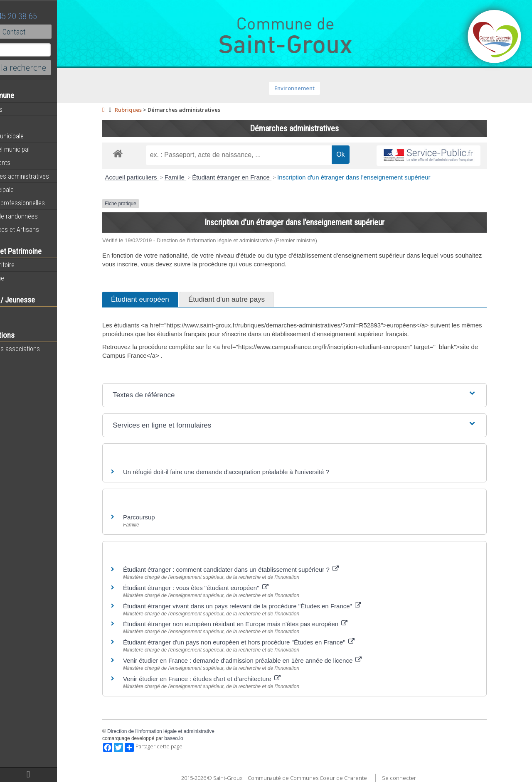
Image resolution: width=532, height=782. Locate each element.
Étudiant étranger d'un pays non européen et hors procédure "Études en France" (256, 642)
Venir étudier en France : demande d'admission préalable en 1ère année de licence (260, 660)
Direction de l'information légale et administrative (178, 731)
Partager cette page (171, 748)
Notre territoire (27, 265)
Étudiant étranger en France (249, 177)
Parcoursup (156, 517)
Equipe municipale (31, 136)
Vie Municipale (26, 189)
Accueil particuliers (149, 177)
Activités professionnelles (42, 203)
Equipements (25, 162)
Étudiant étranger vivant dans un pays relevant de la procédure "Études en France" (260, 606)
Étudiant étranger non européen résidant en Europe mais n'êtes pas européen (253, 624)
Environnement (312, 88)
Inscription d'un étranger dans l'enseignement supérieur (371, 177)
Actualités (21, 109)
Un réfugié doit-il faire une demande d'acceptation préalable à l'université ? (244, 472)
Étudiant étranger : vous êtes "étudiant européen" (213, 588)
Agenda (17, 123)
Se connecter (416, 778)
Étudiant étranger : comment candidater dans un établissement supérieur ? (248, 569)
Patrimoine (22, 278)
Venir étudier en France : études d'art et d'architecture (219, 679)
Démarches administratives (44, 176)
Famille (193, 177)
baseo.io (191, 738)
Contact (46, 32)
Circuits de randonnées (38, 216)
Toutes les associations (39, 349)
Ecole (15, 313)
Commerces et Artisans (39, 229)
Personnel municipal (34, 149)
